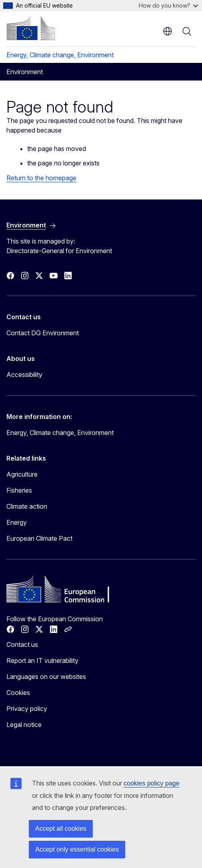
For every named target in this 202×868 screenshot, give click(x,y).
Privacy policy (27, 709)
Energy (17, 522)
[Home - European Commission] (31, 28)
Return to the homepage (41, 178)
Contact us (22, 644)
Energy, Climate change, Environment (60, 55)
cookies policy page (152, 783)
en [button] (168, 31)
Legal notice (24, 725)
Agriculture (22, 474)
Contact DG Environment (43, 333)
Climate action (27, 506)
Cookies (18, 693)
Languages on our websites (46, 677)
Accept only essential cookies (77, 849)
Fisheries (19, 490)
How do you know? (168, 5)
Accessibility (24, 375)
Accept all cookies (61, 829)
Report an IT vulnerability (42, 661)
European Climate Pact (39, 538)
